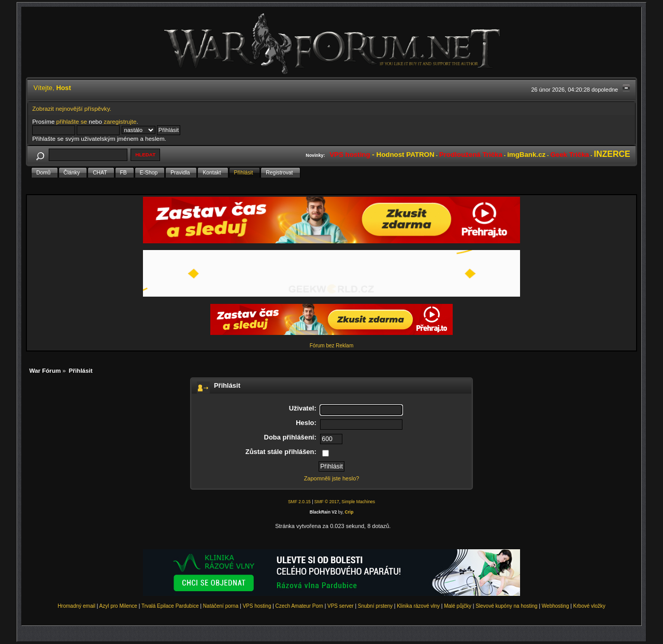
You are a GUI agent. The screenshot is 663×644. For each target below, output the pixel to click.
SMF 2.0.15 (299, 502)
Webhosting (556, 606)
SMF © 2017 (327, 502)
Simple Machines (358, 502)
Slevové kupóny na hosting (507, 606)
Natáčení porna (221, 606)
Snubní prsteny (375, 606)
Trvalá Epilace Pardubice (170, 606)
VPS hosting (257, 606)
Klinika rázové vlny (418, 606)
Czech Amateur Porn (299, 606)
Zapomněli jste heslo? (332, 478)
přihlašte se (72, 121)
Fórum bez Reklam (331, 346)
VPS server (341, 606)
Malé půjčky (458, 606)
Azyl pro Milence (118, 606)
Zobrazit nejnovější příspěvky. (72, 108)
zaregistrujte (120, 121)
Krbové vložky (589, 606)
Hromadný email (76, 606)
